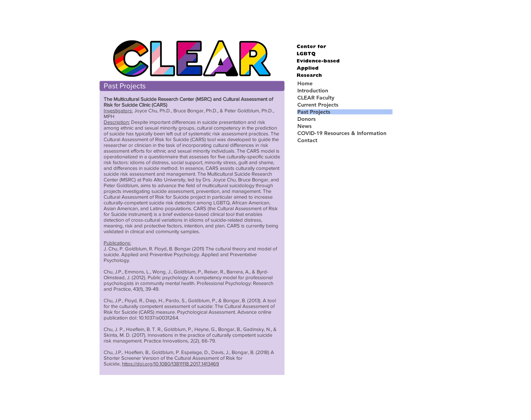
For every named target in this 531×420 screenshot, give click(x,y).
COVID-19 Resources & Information (342, 133)
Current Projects (318, 105)
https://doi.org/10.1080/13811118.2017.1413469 (171, 364)
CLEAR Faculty (316, 98)
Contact (307, 140)
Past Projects (314, 112)
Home (305, 83)
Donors (306, 119)
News (304, 126)
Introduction (313, 91)
